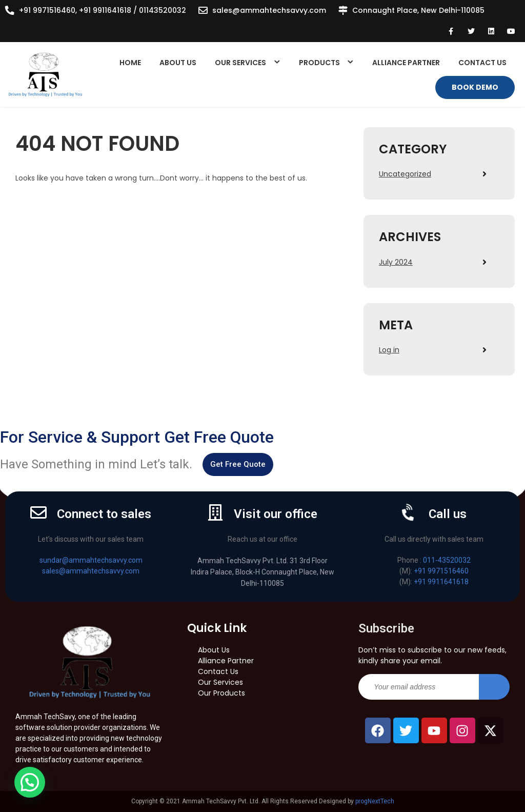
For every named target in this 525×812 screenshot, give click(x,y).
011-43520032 (447, 560)
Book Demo (475, 87)
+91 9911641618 (441, 582)
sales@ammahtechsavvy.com (269, 10)
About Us (178, 63)
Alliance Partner (406, 63)
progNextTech (375, 801)
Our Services (240, 63)
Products (319, 63)
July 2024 (396, 262)
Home (130, 63)
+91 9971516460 (441, 571)
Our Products (221, 693)
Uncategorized (405, 174)
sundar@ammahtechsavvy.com (91, 560)
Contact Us (482, 63)
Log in (389, 350)
